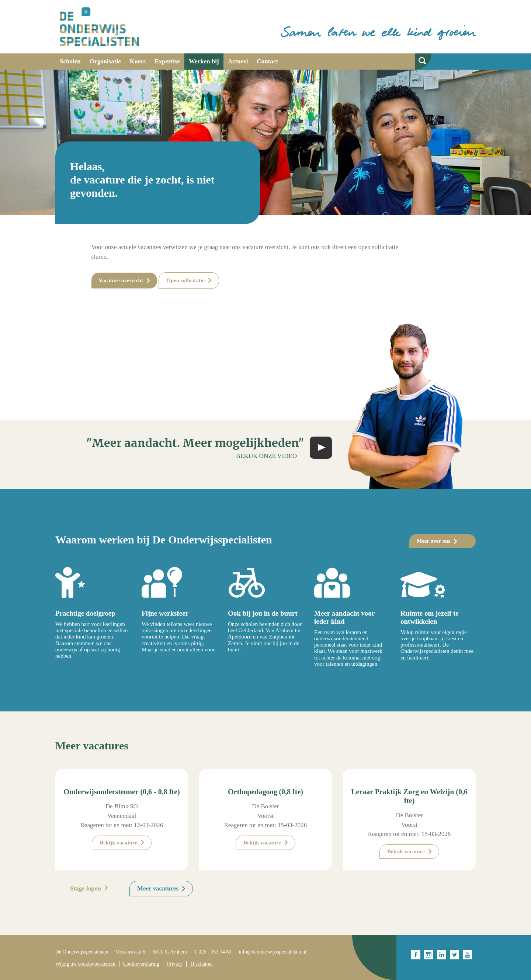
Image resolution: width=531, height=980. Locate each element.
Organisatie (105, 61)
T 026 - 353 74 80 (213, 952)
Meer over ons (433, 541)
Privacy (175, 964)
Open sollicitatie (185, 280)
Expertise (167, 61)
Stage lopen (86, 888)
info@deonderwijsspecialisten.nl (273, 952)
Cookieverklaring (141, 964)
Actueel (238, 61)
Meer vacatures (158, 888)
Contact (268, 61)
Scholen (70, 61)
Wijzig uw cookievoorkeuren (85, 964)
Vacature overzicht (121, 280)
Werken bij (204, 61)
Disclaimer (202, 964)
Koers (138, 61)
